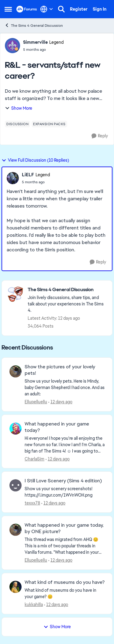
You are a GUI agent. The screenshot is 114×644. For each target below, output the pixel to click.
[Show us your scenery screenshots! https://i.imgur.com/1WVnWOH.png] (65, 492)
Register (79, 9)
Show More (19, 108)
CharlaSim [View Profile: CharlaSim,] (35, 459)
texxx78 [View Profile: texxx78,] (32, 503)
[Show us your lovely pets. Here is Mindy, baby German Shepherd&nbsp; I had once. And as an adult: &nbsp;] (65, 388)
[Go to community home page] (27, 9)
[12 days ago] (60, 402)
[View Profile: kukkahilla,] (16, 587)
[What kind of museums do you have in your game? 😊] (65, 594)
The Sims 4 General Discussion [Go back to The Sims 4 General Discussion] (34, 25)
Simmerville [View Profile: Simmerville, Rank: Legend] (35, 42)
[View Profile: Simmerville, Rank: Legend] (12, 46)
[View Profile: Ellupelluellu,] (16, 371)
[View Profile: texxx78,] (16, 485)
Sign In (100, 9)
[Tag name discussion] (17, 124)
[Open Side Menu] (8, 9)
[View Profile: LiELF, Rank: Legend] (13, 178)
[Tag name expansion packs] (49, 124)
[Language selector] (47, 9)
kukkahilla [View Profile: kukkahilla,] (34, 604)
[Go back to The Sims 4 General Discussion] (67, 290)
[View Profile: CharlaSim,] (16, 429)
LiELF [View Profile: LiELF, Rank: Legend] (28, 175)
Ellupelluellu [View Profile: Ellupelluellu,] (36, 402)
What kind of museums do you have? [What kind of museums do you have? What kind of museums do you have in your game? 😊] (65, 582)
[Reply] (100, 136)
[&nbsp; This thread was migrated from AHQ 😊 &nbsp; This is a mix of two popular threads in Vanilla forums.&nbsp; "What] (65, 546)
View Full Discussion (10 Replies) (35, 160)
